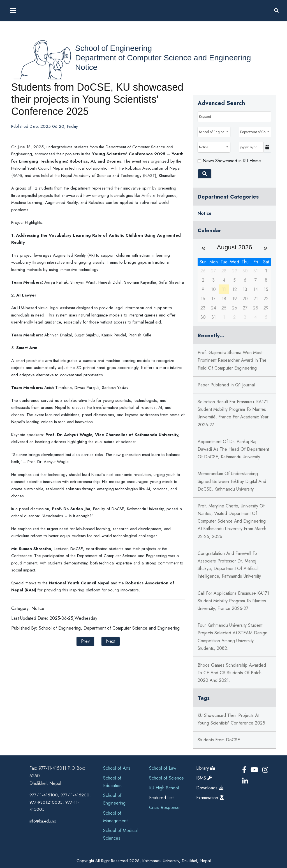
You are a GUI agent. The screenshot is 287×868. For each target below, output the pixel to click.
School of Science (166, 778)
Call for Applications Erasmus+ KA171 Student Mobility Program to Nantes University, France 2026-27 (233, 601)
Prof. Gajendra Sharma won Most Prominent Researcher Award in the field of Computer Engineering (232, 360)
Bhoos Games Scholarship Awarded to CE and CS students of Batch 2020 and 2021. (232, 673)
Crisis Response (164, 807)
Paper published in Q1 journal (226, 385)
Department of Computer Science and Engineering (163, 58)
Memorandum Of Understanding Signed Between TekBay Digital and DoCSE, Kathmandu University (232, 481)
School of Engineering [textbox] (214, 132)
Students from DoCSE (219, 740)
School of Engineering (114, 48)
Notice (86, 67)
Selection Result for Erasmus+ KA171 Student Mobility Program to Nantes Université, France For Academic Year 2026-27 (233, 413)
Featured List (161, 798)
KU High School (164, 788)
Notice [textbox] (204, 147)
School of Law (163, 768)
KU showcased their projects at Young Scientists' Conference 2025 (231, 719)
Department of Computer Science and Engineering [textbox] (256, 132)
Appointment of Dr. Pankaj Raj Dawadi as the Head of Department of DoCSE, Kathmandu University (233, 449)
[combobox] (214, 132)
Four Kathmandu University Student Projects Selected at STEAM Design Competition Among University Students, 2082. (232, 637)
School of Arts (117, 768)
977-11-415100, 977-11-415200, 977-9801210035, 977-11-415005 (60, 802)
